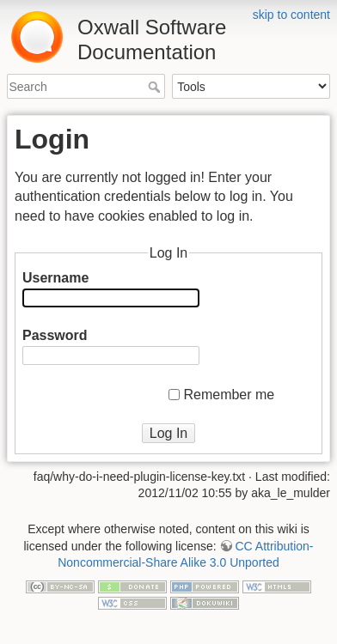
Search (156, 87)
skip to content (291, 15)
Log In (168, 433)
